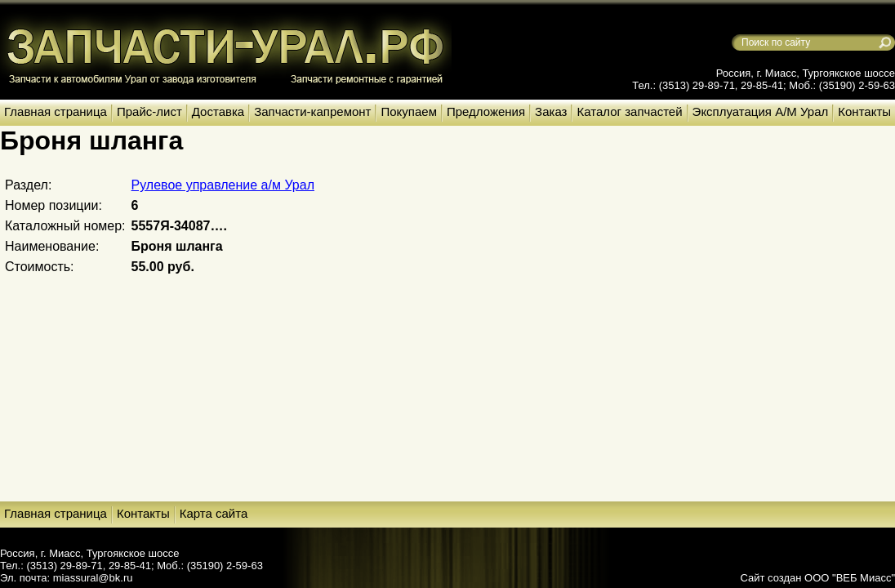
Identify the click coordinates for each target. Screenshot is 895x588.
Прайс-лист (149, 111)
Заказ (551, 111)
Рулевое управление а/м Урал (223, 185)
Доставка (218, 111)
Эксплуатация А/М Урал (761, 111)
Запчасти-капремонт (312, 111)
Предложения (486, 111)
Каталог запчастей (629, 111)
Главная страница (56, 111)
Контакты (864, 111)
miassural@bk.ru (93, 578)
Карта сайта (214, 513)
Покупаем (408, 111)
